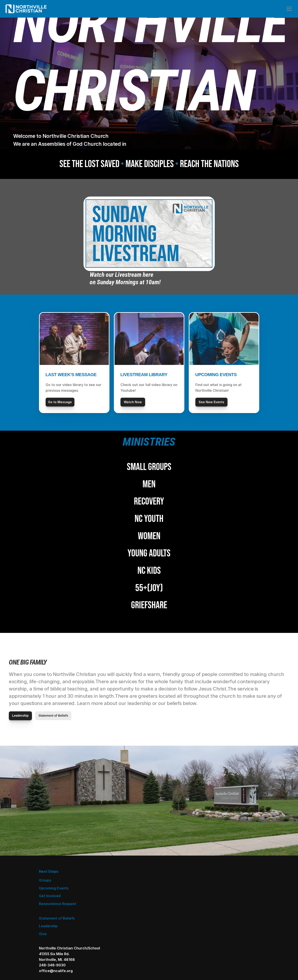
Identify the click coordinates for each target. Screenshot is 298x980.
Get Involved (52, 938)
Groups (47, 922)
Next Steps (51, 914)
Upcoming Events (56, 930)
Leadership (127, 921)
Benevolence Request (60, 946)
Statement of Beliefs (135, 914)
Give (121, 929)
